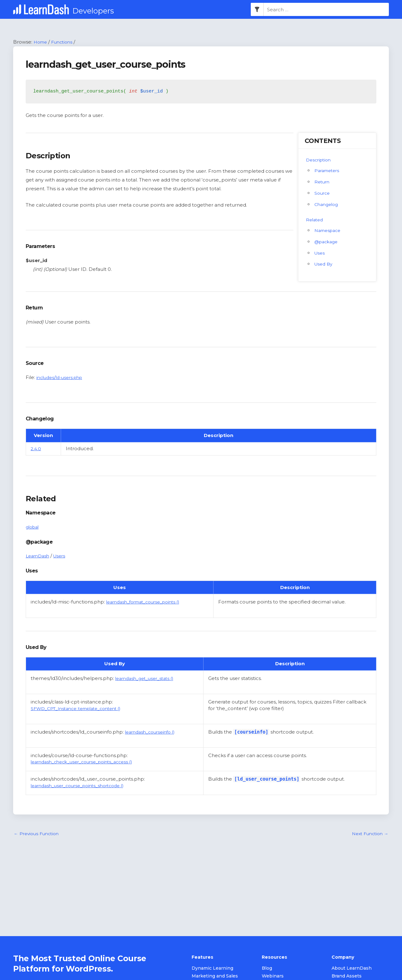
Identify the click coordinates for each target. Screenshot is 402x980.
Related (315, 220)
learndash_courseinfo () (153, 732)
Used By (324, 264)
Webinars (273, 977)
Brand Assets (347, 977)
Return (323, 182)
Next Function (368, 834)
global (33, 527)
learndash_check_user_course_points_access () (87, 762)
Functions (65, 42)
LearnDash (39, 556)
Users (62, 556)
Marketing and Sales (215, 977)
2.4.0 (36, 449)
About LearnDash (352, 969)
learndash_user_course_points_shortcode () (82, 786)
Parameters (328, 171)
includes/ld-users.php (62, 378)
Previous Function (38, 834)
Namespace (329, 231)
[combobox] (326, 10)
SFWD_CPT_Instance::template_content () (81, 709)
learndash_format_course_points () (148, 602)
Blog (267, 969)
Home (41, 42)
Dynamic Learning (212, 969)
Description (320, 160)
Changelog (327, 205)
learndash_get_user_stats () (148, 679)
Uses (320, 253)
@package (327, 242)
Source (323, 193)
